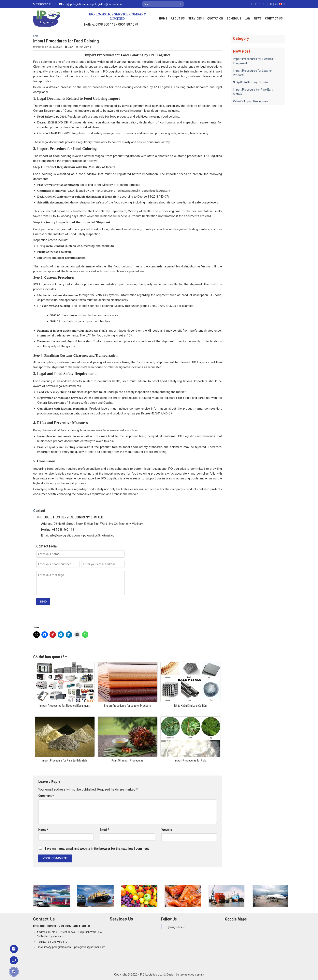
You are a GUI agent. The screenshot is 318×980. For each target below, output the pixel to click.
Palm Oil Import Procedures (251, 101)
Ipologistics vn (176, 927)
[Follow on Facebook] (252, 4)
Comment (46, 796)
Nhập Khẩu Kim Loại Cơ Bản (250, 82)
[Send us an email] (264, 4)
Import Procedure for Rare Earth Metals (254, 92)
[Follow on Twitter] (260, 4)
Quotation (215, 18)
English (277, 4)
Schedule (234, 18)
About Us (178, 18)
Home (163, 18)
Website (167, 830)
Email (104, 830)
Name (43, 830)
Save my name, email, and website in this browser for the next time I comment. (97, 849)
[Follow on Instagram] (256, 4)
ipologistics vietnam (192, 975)
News (258, 18)
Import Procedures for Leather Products (252, 73)
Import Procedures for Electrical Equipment (253, 61)
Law (248, 18)
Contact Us (274, 18)
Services (196, 18)
